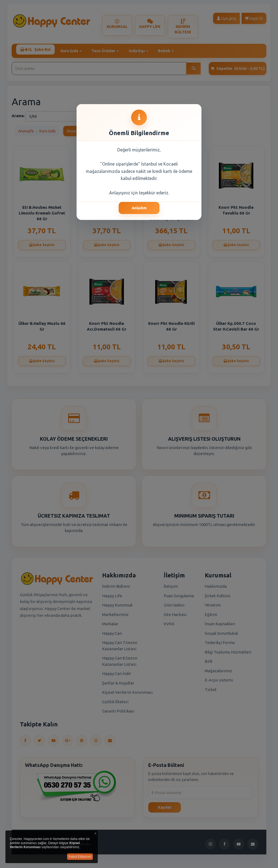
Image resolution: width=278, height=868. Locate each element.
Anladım (139, 208)
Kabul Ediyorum (80, 857)
